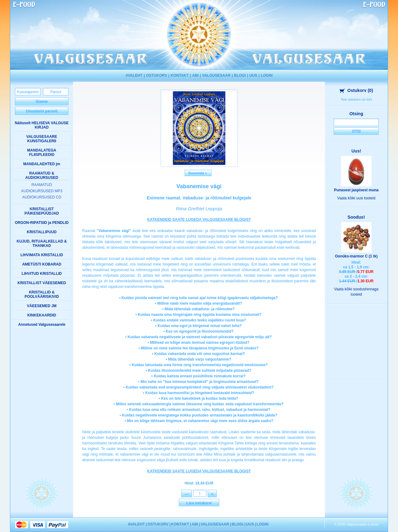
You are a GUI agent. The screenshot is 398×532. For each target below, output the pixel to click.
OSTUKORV (157, 75)
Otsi (356, 131)
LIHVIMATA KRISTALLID (42, 255)
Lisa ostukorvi (199, 504)
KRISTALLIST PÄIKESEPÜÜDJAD (42, 211)
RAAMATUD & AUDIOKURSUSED (42, 175)
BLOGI (240, 75)
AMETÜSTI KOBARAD (42, 264)
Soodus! (356, 217)
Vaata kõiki (356, 198)
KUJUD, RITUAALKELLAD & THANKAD (42, 243)
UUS (253, 75)
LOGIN (267, 75)
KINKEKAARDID (42, 315)
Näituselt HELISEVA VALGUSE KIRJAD (42, 125)
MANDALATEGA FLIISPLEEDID (42, 152)
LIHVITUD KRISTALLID (42, 274)
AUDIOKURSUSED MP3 (42, 191)
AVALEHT (134, 75)
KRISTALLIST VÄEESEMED (42, 283)
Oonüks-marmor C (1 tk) (356, 256)
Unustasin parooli (42, 111)
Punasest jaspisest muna (356, 190)
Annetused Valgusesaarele (42, 325)
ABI (195, 75)
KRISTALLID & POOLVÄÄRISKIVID (42, 294)
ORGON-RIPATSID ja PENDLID (42, 223)
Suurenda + (198, 173)
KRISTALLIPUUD (42, 232)
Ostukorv (356, 90)
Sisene (42, 102)
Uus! (356, 151)
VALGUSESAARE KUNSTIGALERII (42, 139)
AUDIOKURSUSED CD (42, 197)
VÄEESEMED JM (42, 306)
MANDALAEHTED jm (42, 164)
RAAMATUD (42, 185)
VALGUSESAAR (216, 75)
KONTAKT (180, 75)
